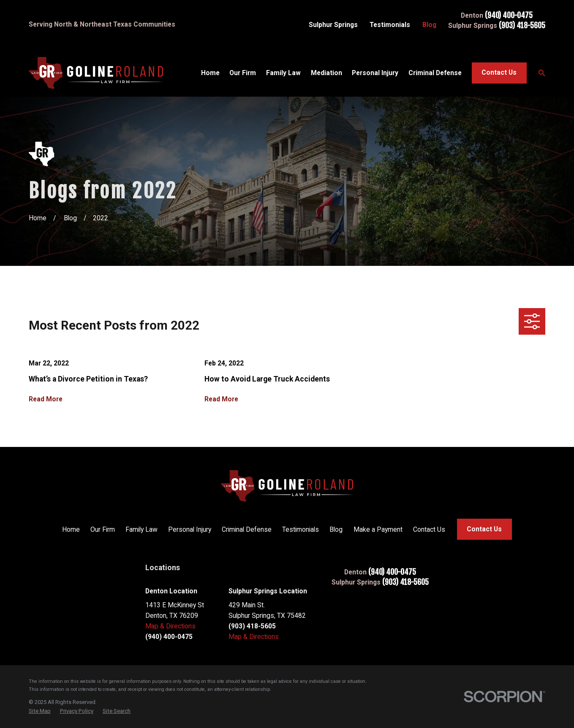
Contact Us (499, 72)
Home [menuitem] (210, 73)
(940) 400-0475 (509, 16)
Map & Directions (170, 626)
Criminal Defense (247, 529)
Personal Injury (190, 529)
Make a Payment (378, 529)
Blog (429, 25)
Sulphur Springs (333, 25)
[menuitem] (40, 711)
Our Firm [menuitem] (243, 73)
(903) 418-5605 (522, 26)
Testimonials (390, 25)
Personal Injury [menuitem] (375, 73)
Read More (46, 399)
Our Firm (103, 529)
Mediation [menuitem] (326, 73)
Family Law (141, 529)
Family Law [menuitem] (283, 73)
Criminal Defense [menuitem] (435, 73)
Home (71, 529)
